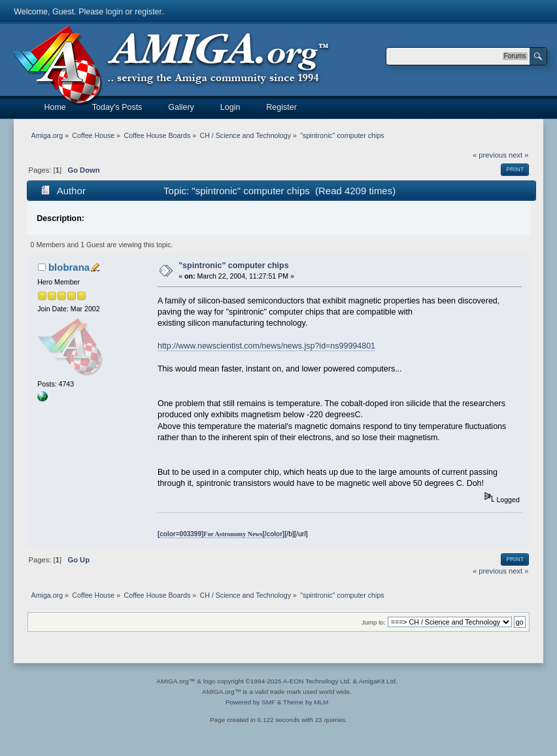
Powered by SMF (250, 702)
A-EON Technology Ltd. (317, 681)
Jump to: (374, 622)
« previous (490, 155)
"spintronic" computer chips (233, 266)
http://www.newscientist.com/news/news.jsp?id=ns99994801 (266, 346)
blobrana (69, 267)
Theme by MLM (306, 702)
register (148, 12)
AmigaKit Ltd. (378, 681)
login (114, 12)
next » (519, 155)
